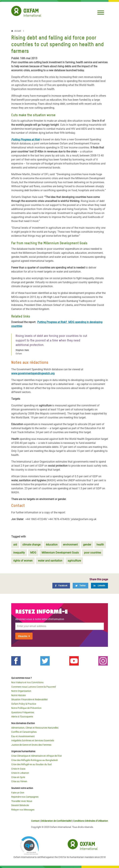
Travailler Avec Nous (22, 801)
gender (87, 545)
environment (70, 545)
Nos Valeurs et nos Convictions (27, 682)
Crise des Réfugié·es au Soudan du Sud (31, 764)
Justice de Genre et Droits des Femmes (31, 745)
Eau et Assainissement (23, 736)
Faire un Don (18, 793)
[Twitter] (80, 586)
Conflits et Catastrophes (24, 732)
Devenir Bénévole (20, 805)
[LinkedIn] (99, 586)
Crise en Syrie (18, 777)
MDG (33, 553)
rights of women (23, 561)
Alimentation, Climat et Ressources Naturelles (35, 728)
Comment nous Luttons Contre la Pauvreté (33, 687)
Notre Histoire (18, 695)
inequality (19, 553)
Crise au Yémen (19, 781)
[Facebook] (61, 586)
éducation (52, 545)
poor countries (93, 553)
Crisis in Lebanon (20, 773)
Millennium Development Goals (60, 553)
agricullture (74, 561)
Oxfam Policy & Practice (24, 704)
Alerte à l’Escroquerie (22, 717)
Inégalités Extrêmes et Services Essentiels (33, 740)
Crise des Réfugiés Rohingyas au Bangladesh (35, 760)
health (100, 545)
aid (15, 545)
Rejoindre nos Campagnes (25, 797)
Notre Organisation (21, 691)
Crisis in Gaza (18, 769)
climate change (31, 545)
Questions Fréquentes (23, 712)
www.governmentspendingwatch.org (33, 373)
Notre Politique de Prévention (26, 708)
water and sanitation (50, 561)
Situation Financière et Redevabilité (29, 699)
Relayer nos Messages (23, 810)
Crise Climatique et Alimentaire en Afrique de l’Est (37, 756)
